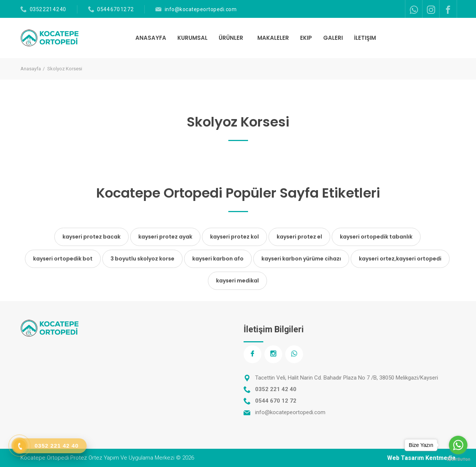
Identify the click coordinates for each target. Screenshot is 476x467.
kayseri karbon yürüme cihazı (301, 259)
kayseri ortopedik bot (63, 259)
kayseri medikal (237, 281)
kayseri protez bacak (91, 237)
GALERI (333, 38)
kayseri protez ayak (165, 237)
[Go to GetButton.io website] (458, 459)
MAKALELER (273, 38)
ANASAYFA (151, 38)
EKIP (306, 38)
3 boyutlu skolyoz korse (142, 259)
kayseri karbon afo (218, 259)
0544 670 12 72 (115, 9)
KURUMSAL (192, 38)
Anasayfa (31, 69)
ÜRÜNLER (232, 38)
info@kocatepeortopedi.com (201, 9)
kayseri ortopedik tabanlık (376, 237)
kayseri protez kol (234, 237)
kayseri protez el (299, 237)
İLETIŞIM (365, 38)
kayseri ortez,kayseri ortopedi (400, 259)
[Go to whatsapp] (458, 445)
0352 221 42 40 (48, 9)
